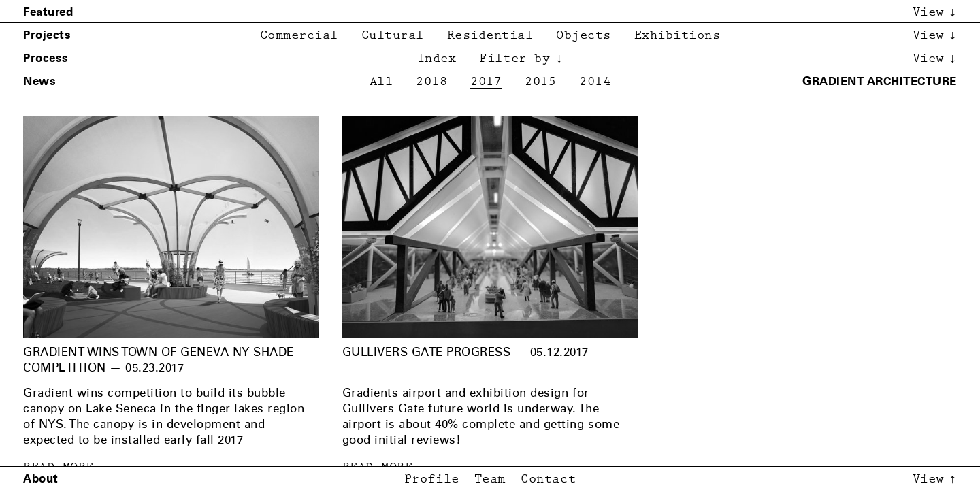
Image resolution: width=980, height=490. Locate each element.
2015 (540, 82)
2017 (486, 82)
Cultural (393, 36)
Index (437, 59)
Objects (584, 36)
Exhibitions (677, 36)
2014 (595, 82)
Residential (490, 36)
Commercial (299, 36)
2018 (431, 82)
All (381, 82)
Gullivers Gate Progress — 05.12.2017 (465, 352)
